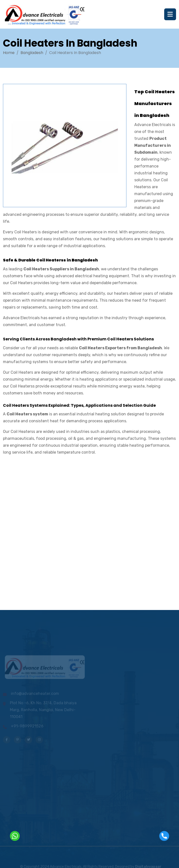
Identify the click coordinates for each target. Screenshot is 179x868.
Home (9, 53)
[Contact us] (40, 534)
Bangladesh (32, 53)
